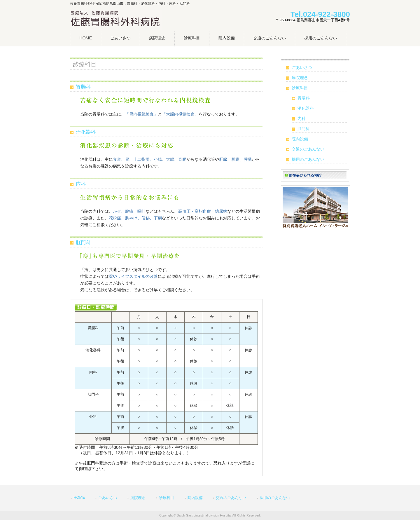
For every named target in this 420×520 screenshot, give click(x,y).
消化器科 (86, 132)
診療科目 (300, 88)
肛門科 (83, 243)
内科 (81, 184)
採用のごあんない (308, 159)
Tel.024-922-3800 (320, 14)
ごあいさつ (302, 67)
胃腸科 (83, 87)
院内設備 (300, 139)
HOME (79, 497)
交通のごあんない (308, 149)
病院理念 (300, 78)
